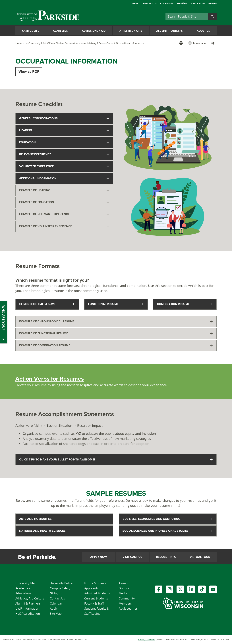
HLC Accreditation (28, 614)
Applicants (91, 588)
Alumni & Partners (28, 603)
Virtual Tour (200, 557)
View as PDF (29, 72)
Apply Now (198, 3)
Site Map (56, 614)
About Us (203, 31)
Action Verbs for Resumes (50, 379)
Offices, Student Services (61, 43)
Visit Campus (132, 557)
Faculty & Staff (94, 603)
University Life (25, 583)
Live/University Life (35, 43)
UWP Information (27, 609)
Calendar (167, 3)
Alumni (124, 583)
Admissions (23, 593)
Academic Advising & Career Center (95, 43)
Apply (54, 609)
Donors (124, 588)
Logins (134, 3)
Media (123, 593)
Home (19, 43)
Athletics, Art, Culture (30, 598)
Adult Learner (128, 609)
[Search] (187, 16)
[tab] (64, 118)
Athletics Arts (131, 31)
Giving (213, 3)
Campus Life (31, 31)
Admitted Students (97, 593)
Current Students (96, 598)
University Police (61, 583)
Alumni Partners (169, 31)
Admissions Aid (94, 31)
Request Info (166, 557)
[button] (198, 43)
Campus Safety (60, 588)
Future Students (95, 583)
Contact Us (149, 3)
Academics (60, 31)
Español (182, 3)
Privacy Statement (147, 640)
